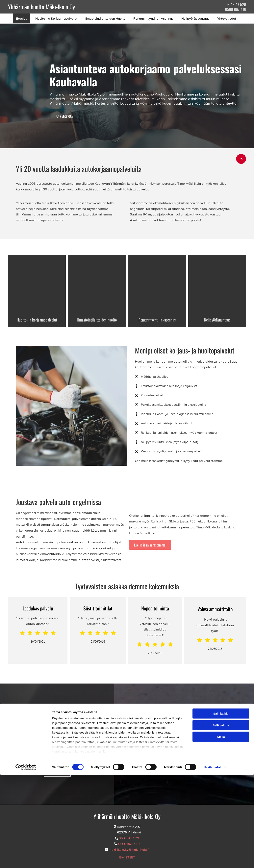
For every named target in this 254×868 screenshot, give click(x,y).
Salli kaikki (221, 807)
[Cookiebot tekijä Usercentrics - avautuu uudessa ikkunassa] (26, 860)
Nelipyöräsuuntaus (217, 320)
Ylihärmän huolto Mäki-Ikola (38, 7)
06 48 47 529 (236, 4)
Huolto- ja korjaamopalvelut (37, 320)
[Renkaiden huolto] (157, 284)
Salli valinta (221, 818)
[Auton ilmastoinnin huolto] (97, 284)
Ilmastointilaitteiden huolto (97, 320)
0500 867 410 (236, 9)
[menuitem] (23, 18)
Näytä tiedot (212, 860)
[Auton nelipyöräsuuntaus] (217, 284)
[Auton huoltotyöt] (37, 284)
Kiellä (221, 830)
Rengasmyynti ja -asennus (157, 320)
